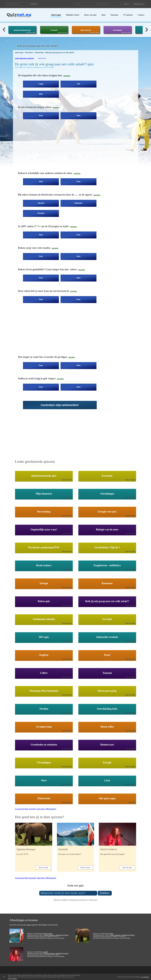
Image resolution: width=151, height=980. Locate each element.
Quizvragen (56, 15)
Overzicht (131, 802)
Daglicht (44, 655)
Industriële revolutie (107, 637)
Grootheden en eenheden (44, 745)
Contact (141, 15)
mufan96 (45, 952)
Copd (41, 84)
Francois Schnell (48, 934)
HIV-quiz (44, 637)
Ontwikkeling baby (107, 709)
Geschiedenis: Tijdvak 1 (107, 547)
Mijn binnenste (86, 30)
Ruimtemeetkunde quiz (22, 30)
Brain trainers (44, 565)
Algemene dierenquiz (26, 849)
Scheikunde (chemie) (44, 619)
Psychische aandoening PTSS (44, 547)
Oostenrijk (63, 849)
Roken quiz (44, 601)
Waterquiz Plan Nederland (44, 691)
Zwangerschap (44, 727)
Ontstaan (114, 15)
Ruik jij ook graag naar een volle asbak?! (107, 601)
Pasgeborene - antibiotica (107, 565)
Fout (41, 116)
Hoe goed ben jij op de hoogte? (112, 854)
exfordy (111, 934)
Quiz (103, 15)
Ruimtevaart (107, 745)
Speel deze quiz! (31, 32)
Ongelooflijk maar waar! (44, 530)
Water (107, 655)
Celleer (44, 673)
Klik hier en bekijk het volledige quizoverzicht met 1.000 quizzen (75, 900)
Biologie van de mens (107, 530)
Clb (78, 84)
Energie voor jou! (107, 512)
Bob (41, 94)
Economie (54, 30)
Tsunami (107, 673)
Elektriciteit (44, 798)
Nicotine (41, 213)
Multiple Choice (73, 15)
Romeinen (107, 583)
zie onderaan (145, 977)
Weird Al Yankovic (109, 849)
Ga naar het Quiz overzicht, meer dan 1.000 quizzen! (36, 809)
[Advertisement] (64, 147)
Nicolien (44, 709)
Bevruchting (44, 512)
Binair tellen (107, 727)
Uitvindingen (118, 30)
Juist (78, 116)
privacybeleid (12, 978)
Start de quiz (67, 480)
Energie (44, 583)
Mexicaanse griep (107, 691)
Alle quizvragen (107, 798)
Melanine (78, 203)
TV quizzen (128, 15)
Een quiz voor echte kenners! (70, 854)
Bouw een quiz (90, 15)
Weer (44, 780)
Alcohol (41, 203)
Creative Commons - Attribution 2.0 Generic (56, 935)
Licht (107, 780)
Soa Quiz (107, 619)
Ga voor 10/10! (22, 854)
